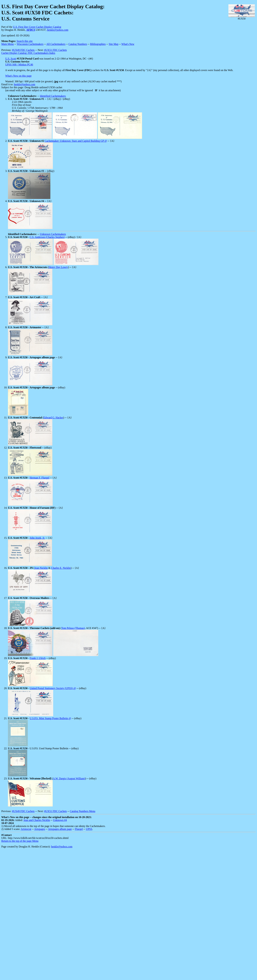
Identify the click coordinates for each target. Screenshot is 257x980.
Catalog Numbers (78, 44)
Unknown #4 (60, 820)
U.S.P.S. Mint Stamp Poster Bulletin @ (50, 718)
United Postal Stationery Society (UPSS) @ (53, 688)
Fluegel (79, 829)
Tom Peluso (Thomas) (73, 628)
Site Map (113, 44)
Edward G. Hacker (54, 418)
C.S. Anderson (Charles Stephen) (47, 237)
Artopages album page (60, 829)
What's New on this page (18, 76)
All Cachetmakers (56, 44)
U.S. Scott (11, 59)
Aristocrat (26, 829)
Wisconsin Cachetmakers (30, 44)
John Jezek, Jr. (37, 538)
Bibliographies (98, 44)
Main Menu (8, 44)
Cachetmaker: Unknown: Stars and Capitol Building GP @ (76, 141)
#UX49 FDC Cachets (23, 50)
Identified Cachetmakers (53, 96)
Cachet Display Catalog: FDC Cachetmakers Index (28, 53)
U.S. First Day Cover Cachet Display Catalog (37, 27)
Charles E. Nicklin (61, 568)
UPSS (89, 829)
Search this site (25, 41)
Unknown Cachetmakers (53, 234)
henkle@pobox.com (58, 30)
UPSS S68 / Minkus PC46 (19, 65)
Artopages (40, 829)
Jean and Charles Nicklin (37, 820)
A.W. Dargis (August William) (69, 778)
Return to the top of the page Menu (20, 841)
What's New (128, 44)
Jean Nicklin (41, 568)
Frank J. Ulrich (38, 658)
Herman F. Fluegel (40, 478)
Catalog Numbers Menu (83, 811)
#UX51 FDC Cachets (56, 50)
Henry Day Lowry (58, 267)
